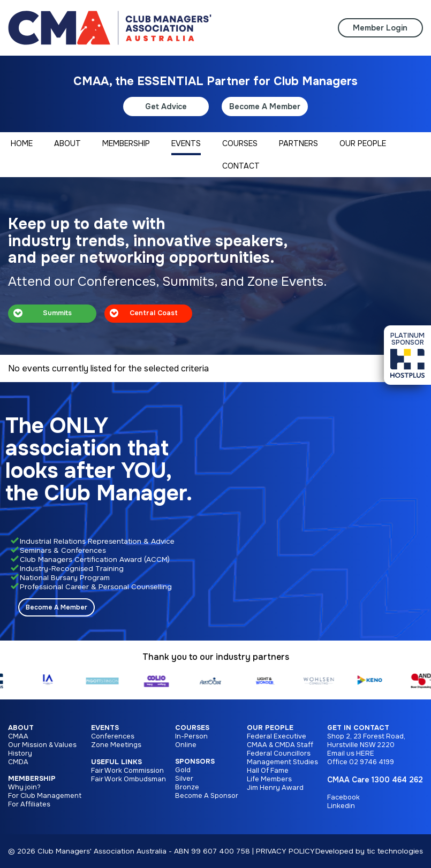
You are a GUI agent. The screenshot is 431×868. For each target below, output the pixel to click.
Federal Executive (277, 736)
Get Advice (166, 106)
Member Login (380, 28)
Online (186, 745)
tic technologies (395, 851)
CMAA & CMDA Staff (280, 745)
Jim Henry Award (275, 788)
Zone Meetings (116, 745)
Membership (32, 779)
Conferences (113, 736)
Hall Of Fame (268, 771)
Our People (270, 728)
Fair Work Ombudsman (128, 779)
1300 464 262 (397, 780)
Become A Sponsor (207, 796)
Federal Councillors (279, 753)
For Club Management (45, 796)
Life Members (269, 779)
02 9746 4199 (372, 762)
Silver (184, 779)
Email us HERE (351, 753)
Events (105, 728)
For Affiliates (29, 804)
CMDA (18, 762)
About (21, 728)
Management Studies (282, 762)
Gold (183, 770)
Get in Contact (358, 728)
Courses (192, 728)
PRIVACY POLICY (285, 851)
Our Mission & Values (42, 745)
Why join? (24, 787)
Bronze (187, 787)
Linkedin (341, 806)
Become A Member (265, 106)
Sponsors (195, 762)
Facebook (343, 797)
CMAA (18, 736)
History (20, 753)
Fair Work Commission (127, 771)
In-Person (191, 736)
